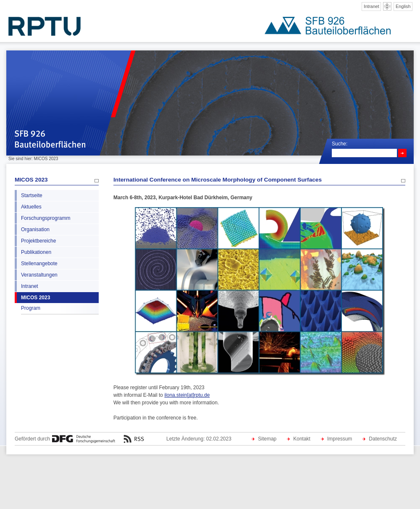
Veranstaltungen (39, 275)
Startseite (32, 195)
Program (31, 308)
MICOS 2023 (31, 180)
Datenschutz (383, 439)
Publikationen (36, 252)
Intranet (371, 6)
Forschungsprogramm (46, 218)
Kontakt (302, 439)
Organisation (35, 229)
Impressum (340, 439)
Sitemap (267, 439)
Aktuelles (31, 207)
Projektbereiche (38, 241)
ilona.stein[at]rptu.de (187, 395)
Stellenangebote (39, 264)
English (403, 6)
